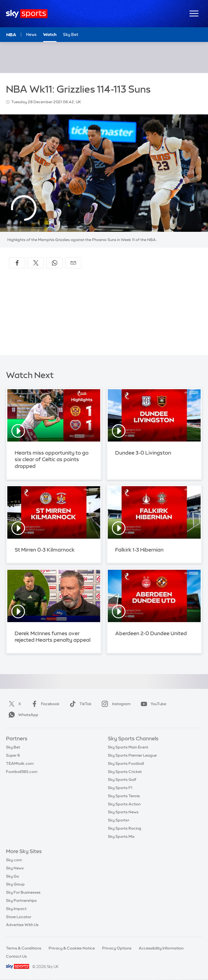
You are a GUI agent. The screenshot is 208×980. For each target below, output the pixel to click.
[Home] (27, 14)
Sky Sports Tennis (124, 796)
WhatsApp (22, 715)
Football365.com (22, 772)
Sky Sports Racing (125, 828)
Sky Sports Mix (121, 836)
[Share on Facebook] (17, 263)
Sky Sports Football (126, 763)
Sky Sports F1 (120, 788)
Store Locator (19, 917)
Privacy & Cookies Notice (72, 948)
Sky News (15, 868)
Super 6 (13, 755)
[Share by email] (73, 263)
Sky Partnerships (21, 900)
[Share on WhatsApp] (55, 263)
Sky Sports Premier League (132, 755)
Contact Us (16, 956)
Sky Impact (16, 909)
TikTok (79, 704)
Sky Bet (13, 747)
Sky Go (12, 876)
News (31, 34)
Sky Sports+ (119, 820)
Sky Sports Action (124, 804)
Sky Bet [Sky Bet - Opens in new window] (71, 34)
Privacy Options (117, 948)
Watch (50, 34)
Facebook (44, 704)
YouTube (152, 704)
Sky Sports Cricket (125, 772)
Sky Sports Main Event (128, 747)
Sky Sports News (123, 812)
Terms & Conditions (24, 948)
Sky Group (15, 884)
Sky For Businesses (23, 892)
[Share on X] (36, 263)
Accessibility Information (161, 948)
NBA (11, 35)
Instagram (115, 704)
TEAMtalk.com (20, 763)
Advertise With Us (22, 925)
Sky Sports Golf (122, 780)
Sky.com (14, 860)
